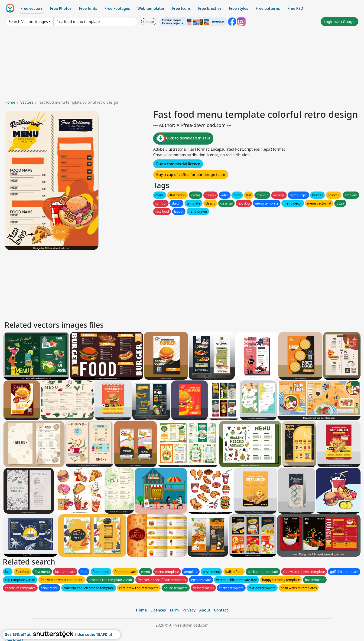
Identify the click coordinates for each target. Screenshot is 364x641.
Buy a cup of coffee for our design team (191, 175)
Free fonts (88, 8)
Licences (158, 610)
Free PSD (295, 8)
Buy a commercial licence (178, 164)
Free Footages (117, 8)
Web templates (151, 8)
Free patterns (268, 8)
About (205, 610)
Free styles (239, 8)
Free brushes (210, 8)
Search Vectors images (28, 22)
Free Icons (181, 8)
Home (10, 102)
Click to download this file (183, 139)
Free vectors (31, 8)
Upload (149, 22)
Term (174, 610)
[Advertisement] (182, 65)
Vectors (27, 102)
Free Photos (61, 8)
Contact (221, 610)
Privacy (189, 610)
